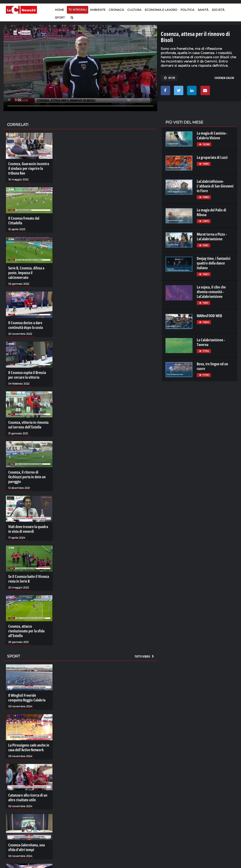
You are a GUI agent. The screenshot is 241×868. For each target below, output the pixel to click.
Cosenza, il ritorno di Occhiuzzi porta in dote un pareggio (27, 477)
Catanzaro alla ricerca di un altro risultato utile (28, 798)
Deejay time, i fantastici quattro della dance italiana (214, 263)
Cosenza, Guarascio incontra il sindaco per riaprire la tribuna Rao (29, 168)
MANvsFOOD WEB (209, 316)
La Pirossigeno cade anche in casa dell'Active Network (29, 747)
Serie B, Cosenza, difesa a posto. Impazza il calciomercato (26, 273)
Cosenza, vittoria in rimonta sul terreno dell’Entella (28, 425)
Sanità (203, 10)
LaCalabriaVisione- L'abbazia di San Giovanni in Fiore (215, 186)
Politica (187, 10)
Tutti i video (145, 656)
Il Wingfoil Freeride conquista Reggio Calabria (27, 698)
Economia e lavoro (161, 10)
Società (218, 10)
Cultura (134, 10)
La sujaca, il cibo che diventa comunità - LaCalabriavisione (211, 292)
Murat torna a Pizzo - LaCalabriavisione (212, 237)
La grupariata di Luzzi (212, 157)
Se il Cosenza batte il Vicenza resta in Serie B (29, 579)
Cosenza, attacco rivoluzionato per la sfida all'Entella (26, 631)
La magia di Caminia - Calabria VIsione (212, 136)
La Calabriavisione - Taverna (211, 342)
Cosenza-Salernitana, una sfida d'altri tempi (26, 847)
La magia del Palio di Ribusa (211, 212)
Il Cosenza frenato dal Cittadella (24, 221)
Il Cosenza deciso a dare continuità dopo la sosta (26, 325)
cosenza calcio (224, 78)
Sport (60, 18)
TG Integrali (78, 10)
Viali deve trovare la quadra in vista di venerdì (28, 529)
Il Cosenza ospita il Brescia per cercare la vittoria (27, 375)
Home (59, 10)
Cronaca (116, 10)
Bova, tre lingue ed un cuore (212, 366)
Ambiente (98, 10)
